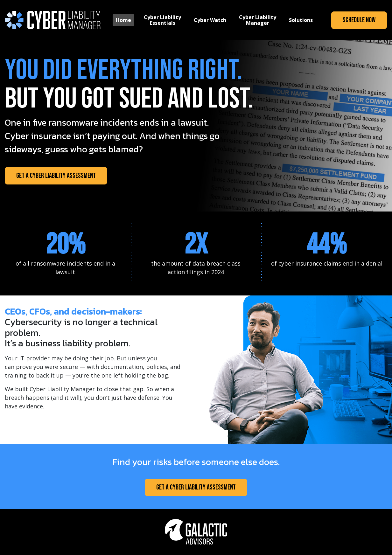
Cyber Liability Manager (258, 20)
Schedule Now (359, 20)
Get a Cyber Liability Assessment (56, 176)
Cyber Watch (210, 20)
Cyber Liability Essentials (162, 20)
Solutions (301, 20)
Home (123, 20)
